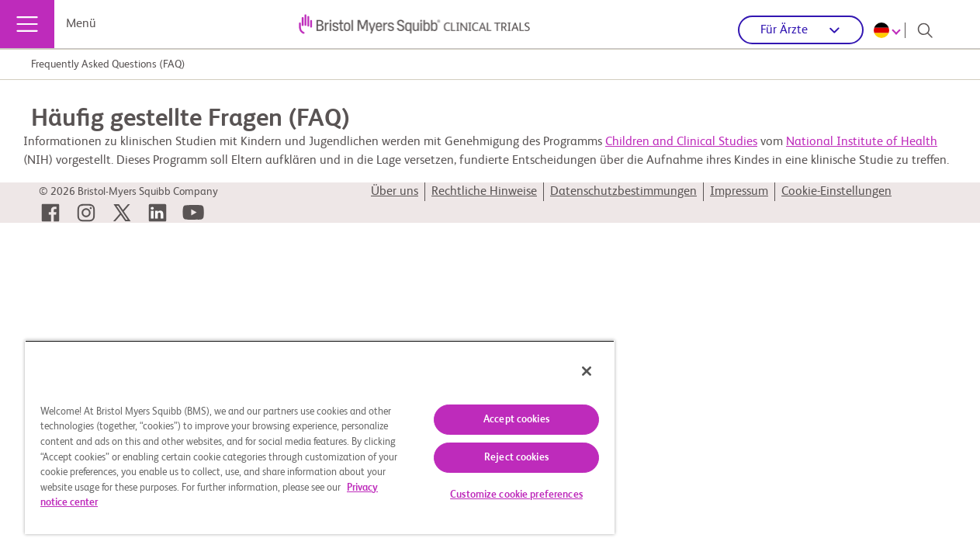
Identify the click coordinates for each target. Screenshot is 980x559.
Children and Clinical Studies (681, 142)
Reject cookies (499, 458)
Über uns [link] (395, 192)
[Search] (925, 30)
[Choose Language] (890, 30)
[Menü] (27, 24)
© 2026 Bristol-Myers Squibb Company (128, 192)
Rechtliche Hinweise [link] (484, 192)
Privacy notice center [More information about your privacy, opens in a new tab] (204, 503)
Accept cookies (499, 420)
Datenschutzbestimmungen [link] (623, 192)
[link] (50, 213)
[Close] (565, 371)
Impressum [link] (739, 192)
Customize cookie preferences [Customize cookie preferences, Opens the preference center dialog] (499, 495)
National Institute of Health (862, 142)
